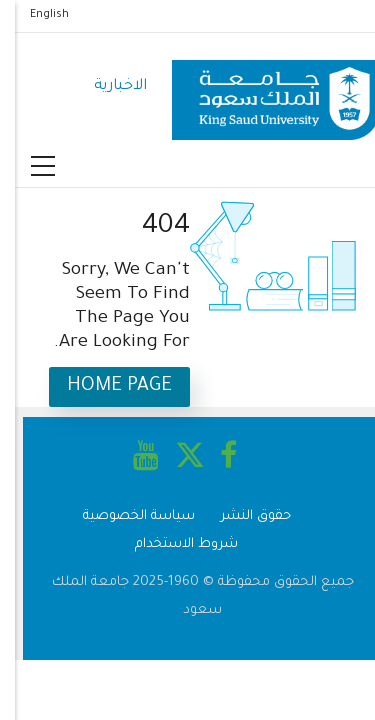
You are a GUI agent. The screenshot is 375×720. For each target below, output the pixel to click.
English (34, 15)
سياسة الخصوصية (124, 516)
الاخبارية (105, 86)
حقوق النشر (241, 516)
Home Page (104, 386)
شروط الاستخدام (171, 544)
